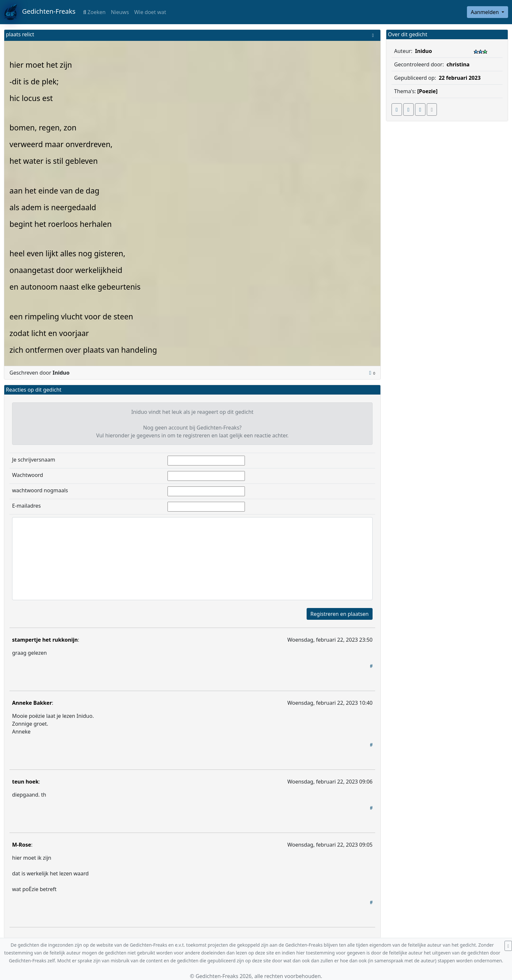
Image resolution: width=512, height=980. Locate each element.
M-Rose (22, 845)
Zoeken (94, 12)
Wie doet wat (150, 12)
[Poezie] (427, 91)
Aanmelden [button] (486, 12)
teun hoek (25, 782)
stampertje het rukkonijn (45, 640)
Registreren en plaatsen (340, 614)
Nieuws (120, 12)
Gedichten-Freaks (40, 12)
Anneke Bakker (32, 703)
